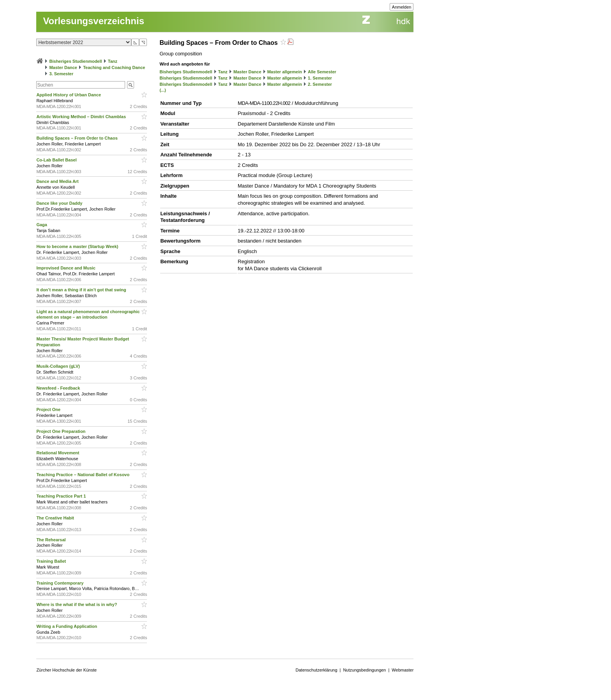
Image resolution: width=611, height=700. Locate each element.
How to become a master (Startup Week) (78, 246)
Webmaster (403, 670)
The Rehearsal (51, 540)
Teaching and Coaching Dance (114, 67)
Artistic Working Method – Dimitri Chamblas (82, 117)
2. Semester (320, 84)
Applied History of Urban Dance (69, 95)
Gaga (42, 225)
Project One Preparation (61, 431)
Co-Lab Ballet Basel (57, 160)
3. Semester (61, 74)
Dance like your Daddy (60, 203)
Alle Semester (322, 72)
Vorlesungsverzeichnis (94, 21)
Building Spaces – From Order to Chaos (77, 138)
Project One (49, 409)
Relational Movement (58, 453)
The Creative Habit (56, 518)
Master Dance (63, 67)
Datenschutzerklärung (317, 670)
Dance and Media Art (58, 181)
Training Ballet (52, 561)
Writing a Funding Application (67, 626)
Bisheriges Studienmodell (76, 61)
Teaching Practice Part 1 (62, 496)
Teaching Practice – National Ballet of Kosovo (83, 475)
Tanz (113, 61)
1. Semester (320, 78)
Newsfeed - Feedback (59, 388)
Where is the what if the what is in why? (77, 604)
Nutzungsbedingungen (364, 670)
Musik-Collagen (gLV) (59, 366)
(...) (163, 90)
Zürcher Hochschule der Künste (66, 670)
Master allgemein (285, 72)
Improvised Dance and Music (66, 268)
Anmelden (402, 7)
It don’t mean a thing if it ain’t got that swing (82, 290)
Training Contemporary (60, 583)
